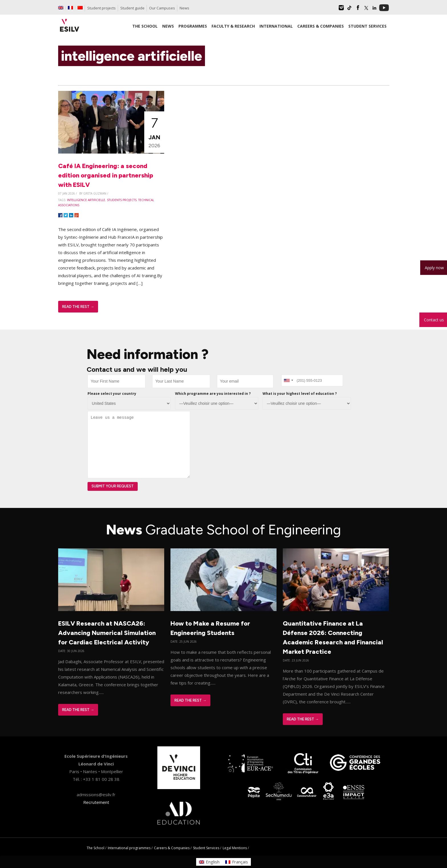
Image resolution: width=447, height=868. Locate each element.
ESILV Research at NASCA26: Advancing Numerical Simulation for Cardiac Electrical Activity (107, 633)
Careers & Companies (172, 848)
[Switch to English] (209, 862)
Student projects (101, 8)
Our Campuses (162, 8)
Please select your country (112, 394)
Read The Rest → (78, 307)
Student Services (206, 848)
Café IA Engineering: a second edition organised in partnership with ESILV (106, 175)
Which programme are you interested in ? (213, 394)
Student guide (132, 8)
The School (96, 848)
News (184, 8)
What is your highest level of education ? (300, 394)
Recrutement (96, 802)
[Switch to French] (70, 8)
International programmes (129, 848)
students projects (122, 200)
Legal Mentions (235, 848)
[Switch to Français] (237, 862)
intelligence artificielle (86, 200)
